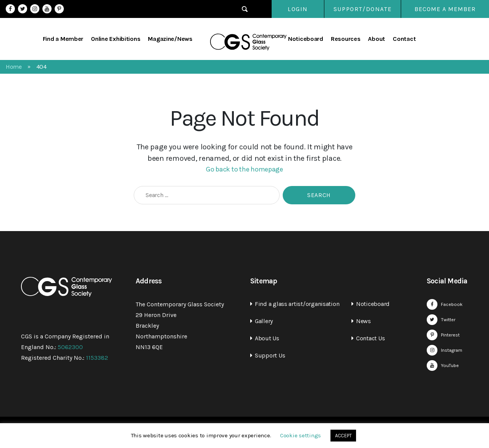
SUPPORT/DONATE (362, 9)
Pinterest (59, 9)
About (376, 39)
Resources (346, 39)
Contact (404, 39)
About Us (267, 338)
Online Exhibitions (116, 39)
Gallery (264, 321)
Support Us (270, 355)
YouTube (47, 9)
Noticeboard (306, 39)
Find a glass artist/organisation (297, 304)
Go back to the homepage (244, 169)
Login (290, 9)
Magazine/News (170, 39)
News (364, 321)
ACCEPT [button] (343, 436)
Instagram (35, 9)
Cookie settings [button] (300, 435)
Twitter (23, 9)
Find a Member (63, 39)
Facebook (10, 9)
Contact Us (370, 338)
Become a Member (445, 9)
